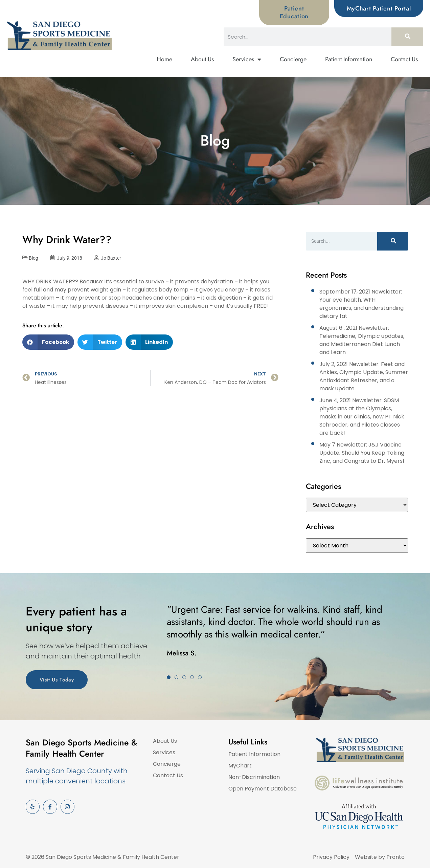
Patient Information (349, 59)
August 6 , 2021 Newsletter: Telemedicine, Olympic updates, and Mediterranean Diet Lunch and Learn (362, 340)
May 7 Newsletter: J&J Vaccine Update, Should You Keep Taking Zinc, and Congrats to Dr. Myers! (362, 453)
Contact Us (404, 59)
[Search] (407, 37)
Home (164, 59)
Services (247, 60)
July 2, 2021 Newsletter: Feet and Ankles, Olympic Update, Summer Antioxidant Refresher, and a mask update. (364, 376)
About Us (202, 59)
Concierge (293, 59)
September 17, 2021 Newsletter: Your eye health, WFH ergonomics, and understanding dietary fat (361, 304)
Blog (33, 258)
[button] (48, 342)
